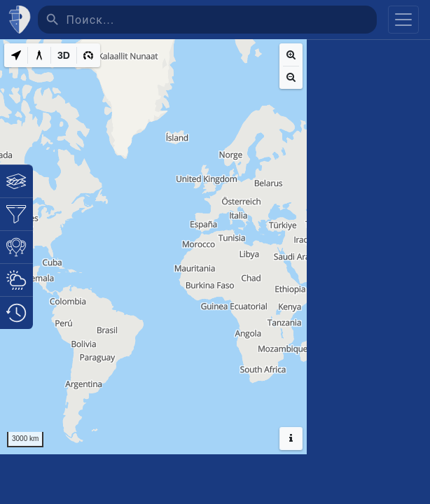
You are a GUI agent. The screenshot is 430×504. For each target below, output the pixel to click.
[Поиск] (221, 20)
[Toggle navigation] (403, 20)
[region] (153, 247)
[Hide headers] (291, 439)
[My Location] (16, 55)
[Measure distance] (39, 55)
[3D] (64, 55)
